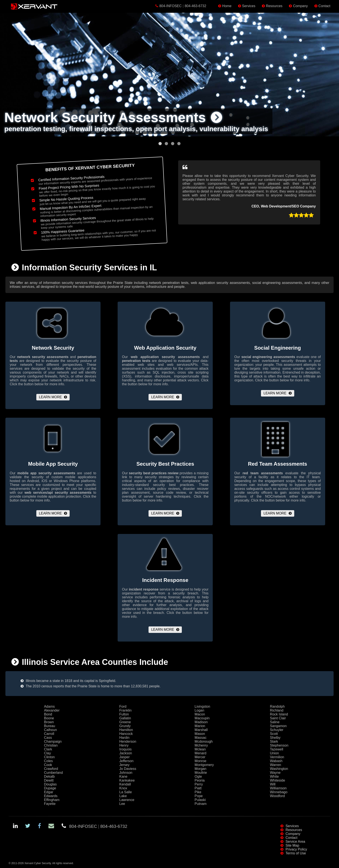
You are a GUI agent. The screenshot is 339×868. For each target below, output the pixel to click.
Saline (275, 722)
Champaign (53, 741)
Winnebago (279, 792)
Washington (279, 769)
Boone (49, 718)
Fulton (124, 714)
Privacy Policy (296, 849)
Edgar (49, 792)
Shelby (275, 738)
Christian (51, 745)
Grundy (125, 726)
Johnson (126, 773)
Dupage (50, 788)
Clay (47, 753)
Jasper (125, 757)
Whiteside (277, 780)
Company (300, 6)
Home (227, 6)
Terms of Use (296, 853)
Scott (274, 734)
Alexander (52, 710)
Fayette (50, 804)
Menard (200, 753)
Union (274, 753)
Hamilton (126, 730)
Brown (49, 722)
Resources (274, 6)
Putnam (201, 804)
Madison (201, 722)
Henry (124, 745)
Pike (198, 792)
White (274, 776)
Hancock (126, 734)
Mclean (200, 749)
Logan (199, 710)
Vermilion (277, 757)
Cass (48, 738)
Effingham (52, 800)
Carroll (49, 734)
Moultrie (201, 773)
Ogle (198, 776)
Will (273, 784)
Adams (49, 706)
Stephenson (279, 745)
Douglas (50, 784)
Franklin (126, 710)
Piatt (198, 788)
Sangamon (278, 726)
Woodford (277, 796)
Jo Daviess (128, 769)
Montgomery (204, 765)
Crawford (51, 769)
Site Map (292, 845)
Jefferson (126, 761)
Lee (122, 804)
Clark (48, 749)
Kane (123, 776)
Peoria (200, 780)
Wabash (276, 761)
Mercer (200, 757)
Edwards (51, 796)
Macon (200, 714)
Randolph (277, 706)
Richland (277, 710)
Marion (200, 726)
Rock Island (279, 714)
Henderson (128, 741)
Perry (199, 784)
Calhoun (50, 730)
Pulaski (200, 800)
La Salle (126, 792)
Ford (123, 706)
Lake (123, 796)
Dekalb (49, 776)
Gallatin (125, 718)
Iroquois (126, 749)
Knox (123, 788)
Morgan (200, 769)
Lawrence (127, 800)
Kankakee (127, 780)
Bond (48, 714)
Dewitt (49, 780)
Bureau (50, 726)
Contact (324, 6)
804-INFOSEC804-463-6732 (183, 6)
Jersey (124, 765)
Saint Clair (278, 718)
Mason (200, 734)
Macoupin (202, 718)
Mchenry (201, 745)
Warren (275, 765)
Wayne (275, 773)
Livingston (202, 706)
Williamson (278, 788)
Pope (199, 796)
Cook (48, 765)
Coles (48, 761)
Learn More (50, 397)
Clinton (49, 757)
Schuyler (277, 730)
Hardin (124, 738)
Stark (274, 741)
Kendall (125, 784)
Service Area (295, 842)
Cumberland (53, 773)
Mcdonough (204, 741)
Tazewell (276, 749)
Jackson (126, 753)
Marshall (201, 730)
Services (249, 6)
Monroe (200, 761)
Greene (125, 722)
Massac (201, 738)
